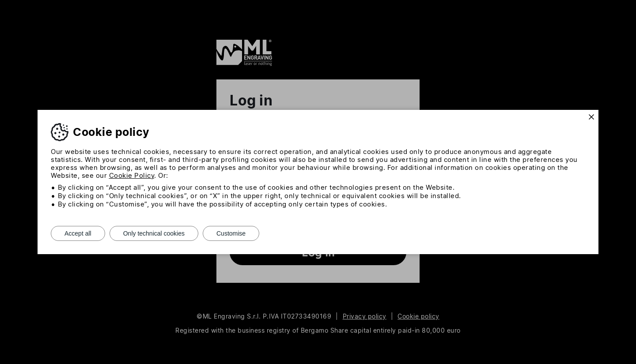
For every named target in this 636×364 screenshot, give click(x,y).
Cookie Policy (132, 175)
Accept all (78, 233)
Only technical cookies (154, 233)
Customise (231, 233)
